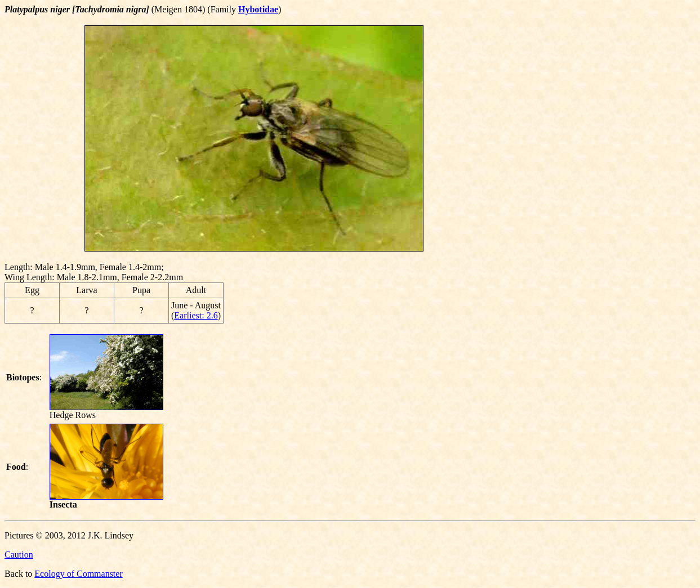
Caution (19, 555)
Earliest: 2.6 (196, 315)
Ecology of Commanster (78, 574)
